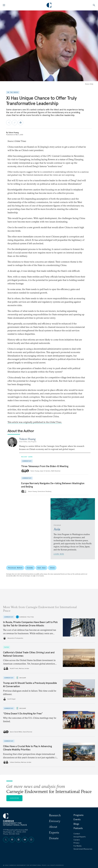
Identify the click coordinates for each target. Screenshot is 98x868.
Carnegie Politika (27, 617)
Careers (77, 840)
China (52, 568)
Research (55, 815)
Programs (78, 815)
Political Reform (15, 568)
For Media (77, 846)
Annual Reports (80, 837)
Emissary (23, 678)
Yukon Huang (14, 132)
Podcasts (78, 828)
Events (77, 819)
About (53, 827)
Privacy (76, 843)
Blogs (76, 824)
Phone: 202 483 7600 (11, 834)
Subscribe (14, 798)
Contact (77, 834)
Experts (54, 832)
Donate (54, 838)
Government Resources (83, 849)
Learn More (59, 554)
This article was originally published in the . (35, 422)
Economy (30, 568)
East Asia (41, 568)
